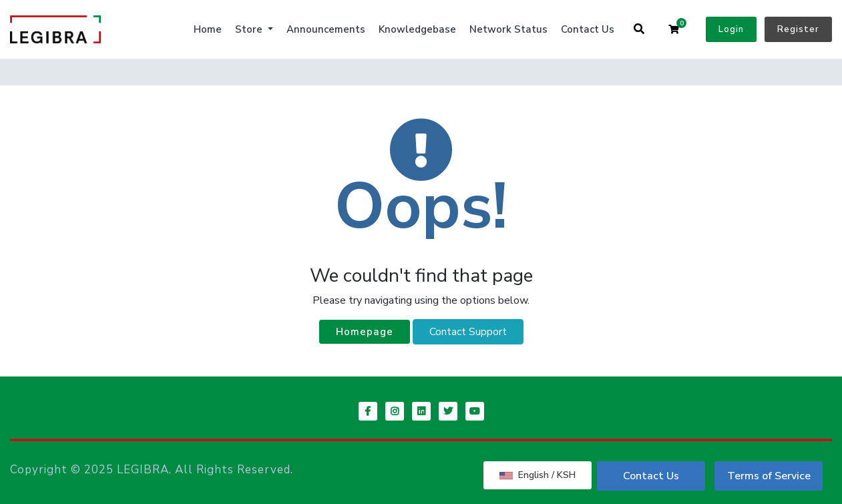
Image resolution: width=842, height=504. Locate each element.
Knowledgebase (417, 29)
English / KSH (538, 475)
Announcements (326, 29)
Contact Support (468, 332)
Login (731, 29)
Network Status (508, 29)
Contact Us (588, 29)
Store (250, 29)
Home (208, 29)
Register (798, 29)
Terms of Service (769, 476)
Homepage (365, 332)
